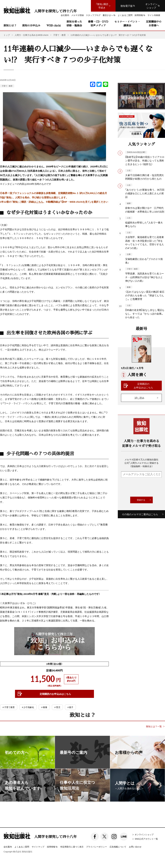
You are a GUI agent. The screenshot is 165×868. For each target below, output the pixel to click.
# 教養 (44, 707)
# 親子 (70, 707)
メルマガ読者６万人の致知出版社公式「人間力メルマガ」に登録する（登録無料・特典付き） (141, 463)
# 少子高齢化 (28, 707)
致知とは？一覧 (154, 726)
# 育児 (57, 707)
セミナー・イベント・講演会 (127, 23)
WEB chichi (53, 25)
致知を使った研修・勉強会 (74, 23)
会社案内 (8, 847)
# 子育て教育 (9, 707)
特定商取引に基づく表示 (72, 847)
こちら (40, 202)
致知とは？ (10, 25)
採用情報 (52, 847)
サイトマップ (38, 847)
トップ (7, 35)
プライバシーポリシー (97, 847)
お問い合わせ (135, 847)
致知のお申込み (31, 25)
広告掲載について (118, 847)
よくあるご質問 (22, 847)
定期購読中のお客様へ (154, 23)
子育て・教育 (7, 86)
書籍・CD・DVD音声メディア (98, 23)
